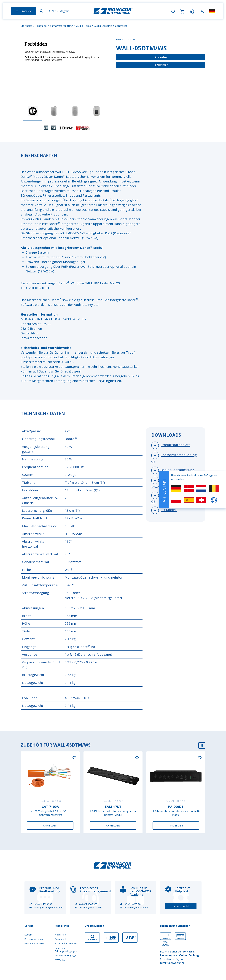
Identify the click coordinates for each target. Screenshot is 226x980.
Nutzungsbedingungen (66, 956)
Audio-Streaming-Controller (111, 26)
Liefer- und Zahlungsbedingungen (66, 950)
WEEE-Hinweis (62, 960)
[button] (202, 11)
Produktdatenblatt (175, 445)
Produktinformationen (66, 943)
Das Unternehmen (34, 939)
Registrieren (161, 65)
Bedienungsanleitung (177, 470)
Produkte (41, 26)
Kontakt (28, 935)
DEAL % (53, 11)
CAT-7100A (50, 807)
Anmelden (161, 57)
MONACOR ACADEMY (35, 943)
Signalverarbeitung (61, 26)
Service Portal (181, 906)
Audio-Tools (83, 26)
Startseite (26, 26)
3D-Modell (169, 510)
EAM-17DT (113, 807)
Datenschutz (61, 939)
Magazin (64, 11)
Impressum (60, 935)
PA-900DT (176, 807)
